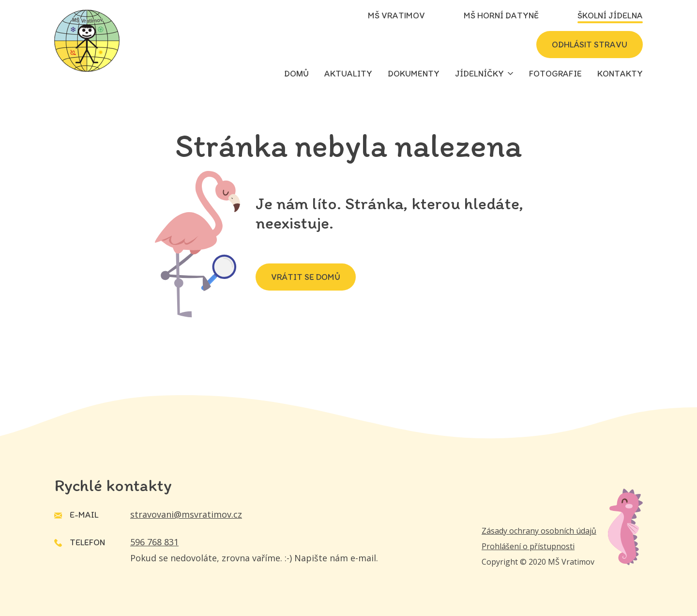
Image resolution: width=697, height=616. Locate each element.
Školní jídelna (610, 15)
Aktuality (348, 74)
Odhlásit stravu (590, 45)
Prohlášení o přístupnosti (528, 546)
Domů (296, 74)
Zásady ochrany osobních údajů (539, 531)
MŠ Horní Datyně (501, 15)
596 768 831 (154, 542)
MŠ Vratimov (396, 15)
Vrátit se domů (306, 277)
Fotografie (555, 74)
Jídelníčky (479, 74)
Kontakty (620, 74)
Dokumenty (414, 74)
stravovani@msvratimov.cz (186, 514)
